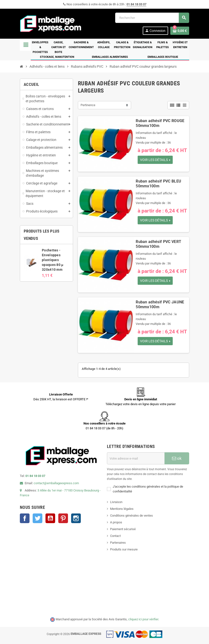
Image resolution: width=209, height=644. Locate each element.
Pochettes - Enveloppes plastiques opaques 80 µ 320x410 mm (53, 260)
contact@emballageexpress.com (56, 483)
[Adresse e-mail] (136, 458)
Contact (115, 536)
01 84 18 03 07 (136, 4)
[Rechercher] (152, 18)
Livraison (116, 502)
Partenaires (118, 543)
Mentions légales (122, 509)
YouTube (50, 518)
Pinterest (63, 518)
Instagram (76, 518)
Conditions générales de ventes (131, 516)
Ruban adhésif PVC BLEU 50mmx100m (158, 184)
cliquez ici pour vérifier (143, 619)
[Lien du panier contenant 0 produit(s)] (180, 31)
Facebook (25, 518)
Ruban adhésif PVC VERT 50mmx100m (158, 244)
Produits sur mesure (124, 549)
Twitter (37, 518)
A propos (116, 522)
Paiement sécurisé (123, 529)
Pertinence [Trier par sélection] (88, 105)
